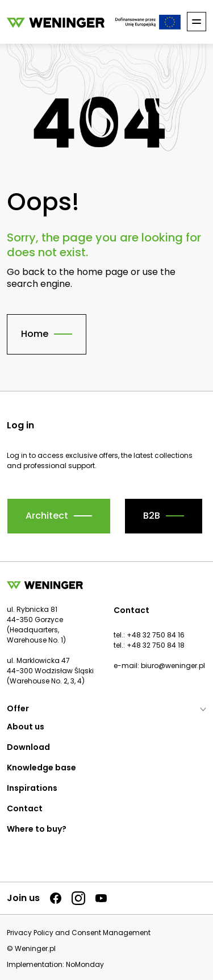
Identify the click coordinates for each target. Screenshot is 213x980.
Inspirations (32, 788)
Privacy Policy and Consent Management (79, 933)
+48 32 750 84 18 (156, 645)
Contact (25, 808)
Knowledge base (41, 768)
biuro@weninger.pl (173, 666)
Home (35, 334)
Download (28, 747)
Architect (47, 516)
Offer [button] (106, 708)
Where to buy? (37, 829)
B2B (152, 516)
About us (26, 727)
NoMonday (85, 964)
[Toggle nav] (197, 22)
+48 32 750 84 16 (156, 635)
